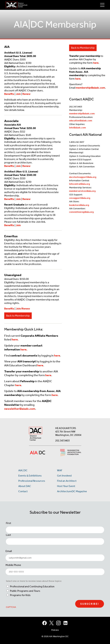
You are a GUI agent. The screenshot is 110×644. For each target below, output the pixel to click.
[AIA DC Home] (36, 434)
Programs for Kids (20, 595)
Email (9, 551)
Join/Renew (23, 309)
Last (8, 535)
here (96, 63)
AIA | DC (23, 470)
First (8, 523)
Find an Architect (67, 481)
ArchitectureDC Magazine (72, 491)
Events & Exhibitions (30, 476)
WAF (60, 470)
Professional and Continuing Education (32, 586)
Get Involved (64, 476)
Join (18, 94)
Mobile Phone (13, 565)
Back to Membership (18, 316)
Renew (26, 94)
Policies (55, 630)
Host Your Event (66, 486)
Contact (23, 491)
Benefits (9, 94)
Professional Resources (32, 481)
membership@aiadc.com (90, 88)
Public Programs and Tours (25, 591)
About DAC (25, 486)
